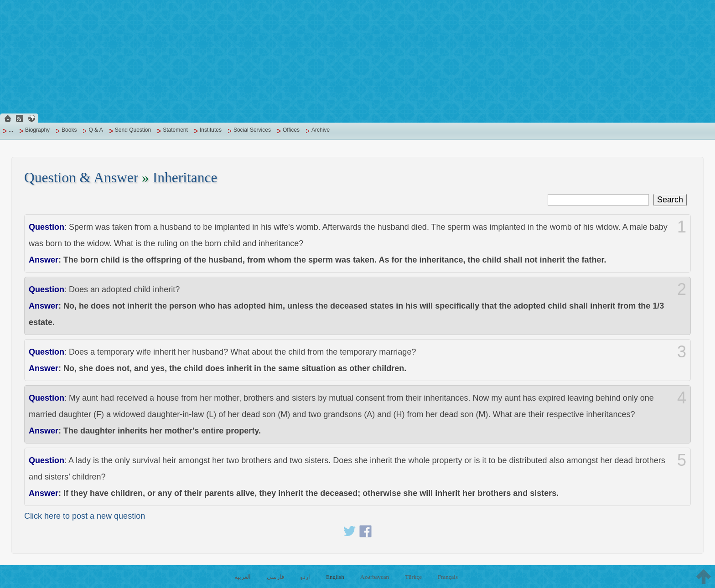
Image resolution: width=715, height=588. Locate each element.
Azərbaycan (375, 577)
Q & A (96, 130)
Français (448, 577)
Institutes (211, 130)
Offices (291, 130)
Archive (321, 130)
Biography (37, 130)
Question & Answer (81, 178)
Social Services (252, 130)
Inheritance (185, 178)
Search (670, 200)
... (11, 130)
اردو (305, 577)
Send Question (133, 130)
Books (69, 130)
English (335, 577)
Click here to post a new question (85, 516)
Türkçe (413, 577)
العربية (243, 577)
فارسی (275, 577)
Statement (175, 130)
